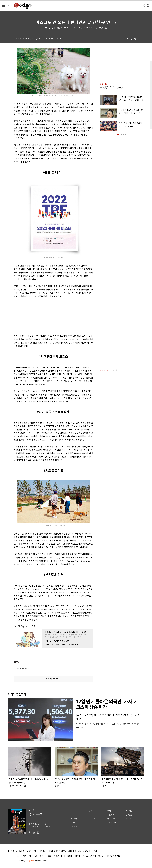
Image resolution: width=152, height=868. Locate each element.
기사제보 (129, 811)
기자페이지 (112, 822)
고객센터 (50, 851)
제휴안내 (42, 851)
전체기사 (74, 826)
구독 (33, 626)
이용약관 (57, 851)
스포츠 (73, 822)
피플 (91, 822)
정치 (72, 811)
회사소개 (19, 851)
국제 (91, 815)
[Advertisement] (48, 316)
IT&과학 (92, 819)
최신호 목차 (112, 815)
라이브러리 (112, 819)
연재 (109, 811)
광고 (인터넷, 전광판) (30, 851)
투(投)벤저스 (107, 87)
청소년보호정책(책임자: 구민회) (86, 851)
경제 (91, 811)
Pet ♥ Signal (21, 626)
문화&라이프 (75, 819)
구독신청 (129, 815)
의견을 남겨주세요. (23, 668)
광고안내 (129, 819)
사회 (72, 815)
